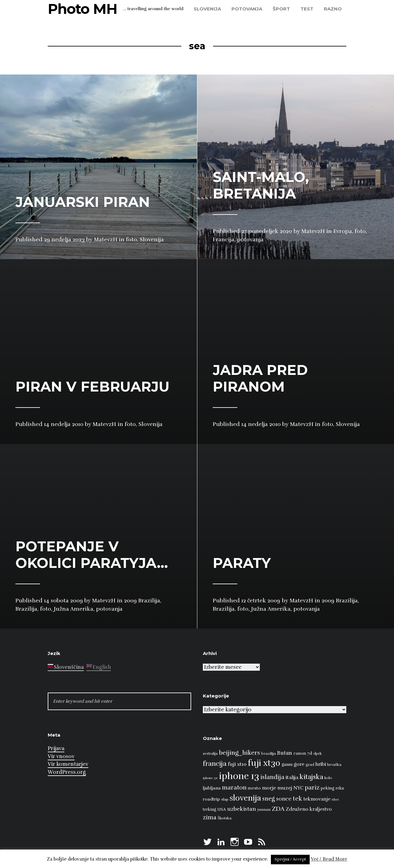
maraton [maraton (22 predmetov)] (234, 788)
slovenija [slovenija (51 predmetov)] (245, 798)
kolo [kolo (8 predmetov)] (328, 778)
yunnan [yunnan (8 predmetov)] (264, 810)
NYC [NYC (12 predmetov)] (298, 788)
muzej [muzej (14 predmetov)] (285, 788)
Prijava (56, 748)
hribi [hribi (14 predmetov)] (321, 764)
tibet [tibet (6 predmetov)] (335, 800)
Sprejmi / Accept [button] (290, 859)
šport (281, 9)
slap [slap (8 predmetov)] (225, 799)
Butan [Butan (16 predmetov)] (285, 753)
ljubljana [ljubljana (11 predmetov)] (212, 788)
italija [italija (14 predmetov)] (292, 778)
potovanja (247, 9)
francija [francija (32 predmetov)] (215, 764)
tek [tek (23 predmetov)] (298, 799)
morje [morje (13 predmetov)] (269, 788)
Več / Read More (329, 859)
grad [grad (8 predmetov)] (310, 765)
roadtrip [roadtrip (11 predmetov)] (211, 799)
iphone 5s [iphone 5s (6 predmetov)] (210, 778)
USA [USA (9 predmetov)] (222, 810)
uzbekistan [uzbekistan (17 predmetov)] (241, 809)
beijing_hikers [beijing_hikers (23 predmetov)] (239, 753)
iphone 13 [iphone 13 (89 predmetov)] (239, 776)
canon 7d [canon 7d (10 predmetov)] (303, 753)
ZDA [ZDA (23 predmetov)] (278, 809)
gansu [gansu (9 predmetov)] (287, 765)
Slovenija (207, 9)
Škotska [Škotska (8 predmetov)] (225, 818)
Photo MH (82, 9)
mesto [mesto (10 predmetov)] (254, 788)
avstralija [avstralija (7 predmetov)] (210, 753)
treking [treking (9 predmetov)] (209, 810)
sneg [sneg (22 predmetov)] (269, 799)
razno (333, 9)
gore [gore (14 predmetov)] (299, 764)
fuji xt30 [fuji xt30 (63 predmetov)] (264, 763)
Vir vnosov (61, 756)
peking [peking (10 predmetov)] (328, 788)
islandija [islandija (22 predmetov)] (272, 777)
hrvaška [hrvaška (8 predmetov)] (334, 765)
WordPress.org (67, 772)
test (307, 9)
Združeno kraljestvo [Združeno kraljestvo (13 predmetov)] (309, 809)
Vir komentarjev (68, 764)
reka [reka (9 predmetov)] (340, 788)
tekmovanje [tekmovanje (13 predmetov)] (317, 799)
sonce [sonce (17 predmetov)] (284, 799)
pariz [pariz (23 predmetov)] (312, 788)
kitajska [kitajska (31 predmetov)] (311, 777)
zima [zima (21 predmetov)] (210, 818)
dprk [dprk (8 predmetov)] (318, 753)
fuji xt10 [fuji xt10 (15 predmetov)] (237, 764)
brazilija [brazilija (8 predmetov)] (269, 753)
